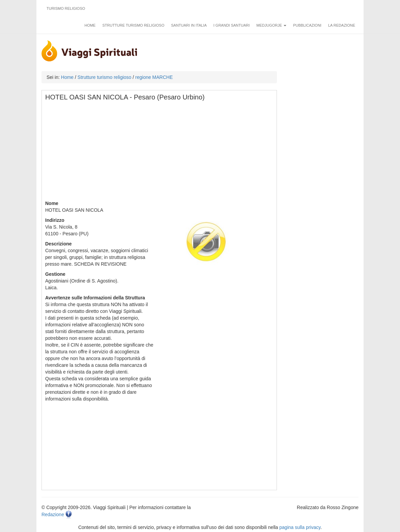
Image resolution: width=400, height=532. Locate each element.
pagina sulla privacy (300, 527)
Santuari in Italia (189, 25)
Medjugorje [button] (271, 25)
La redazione (342, 25)
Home (90, 25)
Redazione (53, 514)
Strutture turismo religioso (133, 25)
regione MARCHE (154, 77)
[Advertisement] (160, 153)
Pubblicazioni (307, 25)
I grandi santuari (232, 25)
